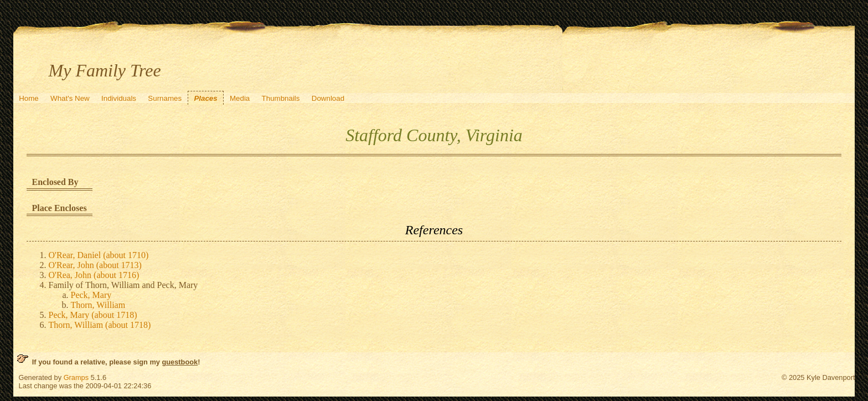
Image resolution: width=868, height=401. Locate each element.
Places (205, 98)
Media (240, 98)
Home (29, 98)
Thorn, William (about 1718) (100, 325)
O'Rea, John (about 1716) (94, 275)
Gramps (76, 377)
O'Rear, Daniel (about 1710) (99, 255)
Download (328, 98)
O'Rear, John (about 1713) (95, 265)
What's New (70, 98)
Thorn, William (98, 305)
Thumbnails (281, 98)
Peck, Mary (91, 295)
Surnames (165, 98)
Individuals (119, 98)
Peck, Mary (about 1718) (93, 315)
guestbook (180, 362)
